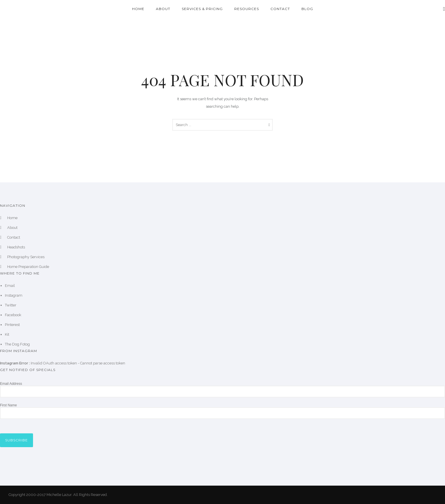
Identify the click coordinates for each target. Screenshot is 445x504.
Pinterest (12, 325)
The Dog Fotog (17, 344)
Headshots (16, 247)
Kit (7, 334)
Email (10, 286)
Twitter (11, 305)
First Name (8, 405)
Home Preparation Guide (28, 267)
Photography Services (26, 257)
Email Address (11, 384)
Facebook (13, 315)
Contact (280, 9)
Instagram (14, 295)
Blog (307, 9)
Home (138, 9)
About (163, 9)
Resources (247, 9)
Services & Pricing (202, 9)
